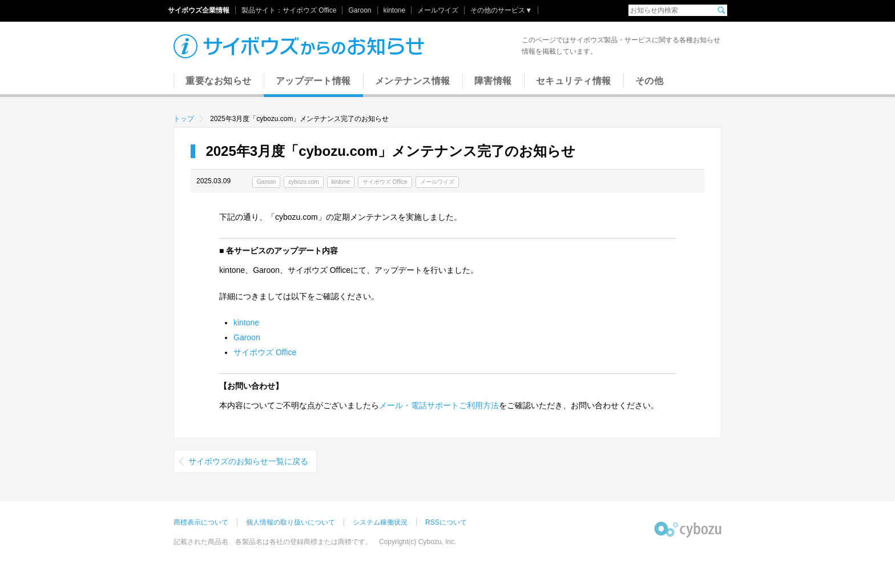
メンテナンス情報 (413, 81)
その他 (650, 81)
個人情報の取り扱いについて (291, 522)
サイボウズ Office (309, 10)
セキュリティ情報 (574, 81)
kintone (395, 10)
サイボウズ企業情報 (199, 10)
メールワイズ (438, 10)
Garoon (360, 10)
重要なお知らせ (219, 81)
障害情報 (493, 81)
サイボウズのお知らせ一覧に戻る (248, 461)
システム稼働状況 (380, 522)
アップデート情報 (313, 81)
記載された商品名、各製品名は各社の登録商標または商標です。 (273, 542)
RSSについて (446, 522)
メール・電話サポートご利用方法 (439, 405)
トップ (184, 119)
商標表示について (201, 522)
